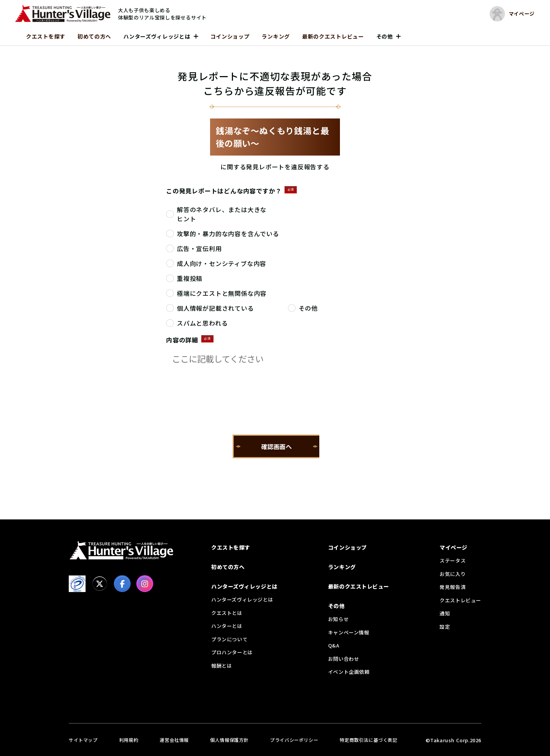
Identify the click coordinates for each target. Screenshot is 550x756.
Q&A (334, 645)
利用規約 (129, 740)
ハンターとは (227, 626)
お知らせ (338, 619)
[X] (100, 584)
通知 (445, 613)
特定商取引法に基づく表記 (368, 740)
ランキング (276, 36)
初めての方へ (94, 36)
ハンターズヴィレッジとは (157, 36)
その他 (385, 36)
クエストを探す (46, 36)
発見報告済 (453, 587)
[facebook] (122, 584)
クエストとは (227, 613)
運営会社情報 (174, 740)
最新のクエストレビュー (333, 36)
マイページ (454, 547)
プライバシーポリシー (294, 740)
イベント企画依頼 (349, 672)
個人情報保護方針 (229, 740)
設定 (445, 627)
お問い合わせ (344, 659)
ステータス (453, 561)
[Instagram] (145, 584)
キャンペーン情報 (349, 632)
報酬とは (222, 666)
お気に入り (453, 574)
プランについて (229, 639)
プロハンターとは (232, 652)
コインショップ (230, 36)
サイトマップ (83, 740)
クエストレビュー (460, 600)
